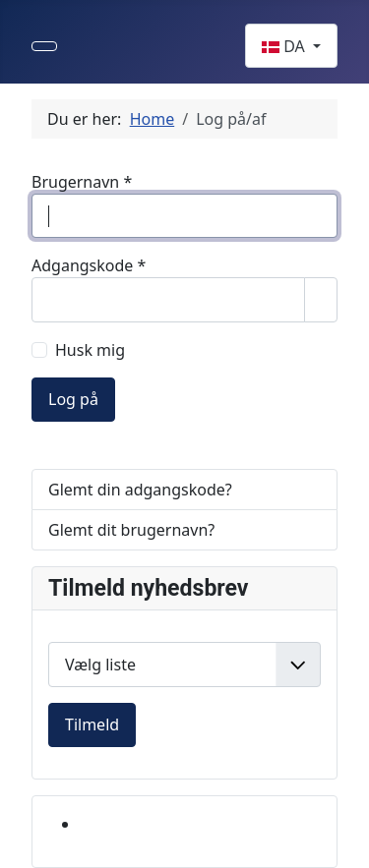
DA (285, 46)
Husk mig (90, 350)
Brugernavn (82, 182)
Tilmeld (92, 724)
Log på (73, 399)
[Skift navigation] (44, 46)
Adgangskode (89, 265)
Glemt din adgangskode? (140, 490)
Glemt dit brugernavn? (131, 530)
